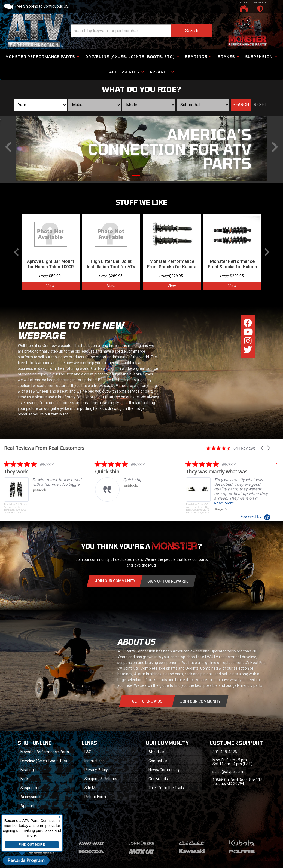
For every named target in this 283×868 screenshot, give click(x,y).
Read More (223, 503)
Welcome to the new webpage (71, 330)
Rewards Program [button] (26, 860)
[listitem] (45, 487)
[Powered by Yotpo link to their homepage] (255, 516)
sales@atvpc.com (228, 772)
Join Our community (115, 581)
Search (241, 105)
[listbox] (41, 105)
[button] (142, 31)
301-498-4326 (225, 752)
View (51, 286)
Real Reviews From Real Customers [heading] (44, 448)
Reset (260, 105)
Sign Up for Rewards (168, 581)
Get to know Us (147, 701)
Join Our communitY (200, 701)
